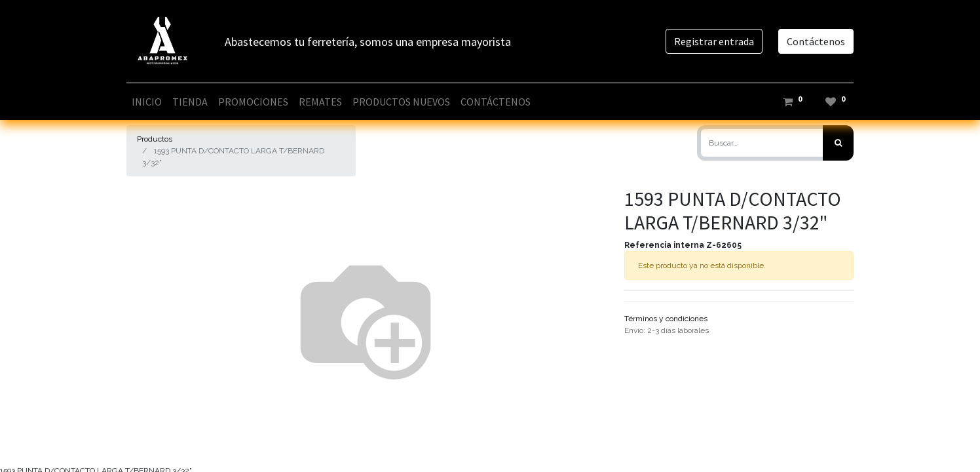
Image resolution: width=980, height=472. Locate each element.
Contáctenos (816, 41)
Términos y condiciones (666, 319)
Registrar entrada (714, 41)
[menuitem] (147, 102)
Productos (155, 139)
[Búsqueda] (838, 143)
